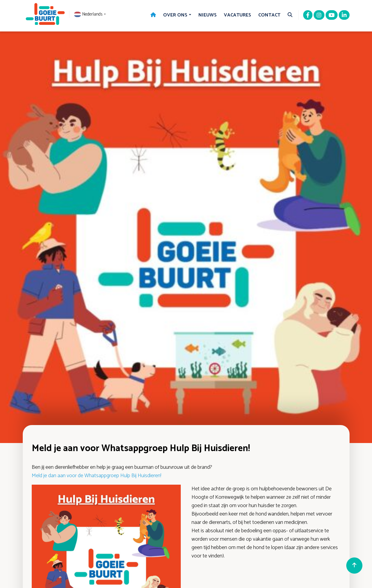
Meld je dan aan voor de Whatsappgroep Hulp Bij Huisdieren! (97, 476)
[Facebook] (308, 16)
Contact (269, 15)
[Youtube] (332, 16)
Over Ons (175, 15)
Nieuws (208, 15)
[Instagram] (319, 16)
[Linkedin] (344, 16)
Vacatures (237, 15)
